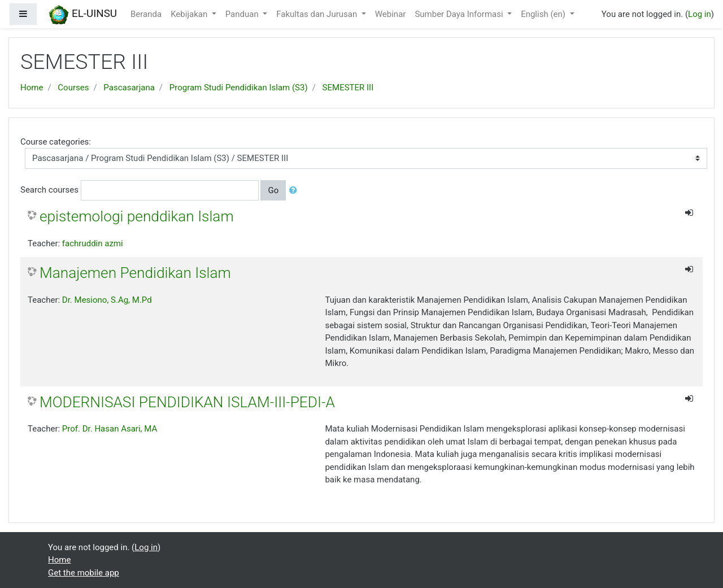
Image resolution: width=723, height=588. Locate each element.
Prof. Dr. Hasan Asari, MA (110, 429)
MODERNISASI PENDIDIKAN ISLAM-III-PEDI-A (187, 402)
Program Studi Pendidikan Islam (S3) (239, 88)
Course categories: (56, 142)
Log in (700, 14)
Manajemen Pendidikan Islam (135, 273)
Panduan (243, 14)
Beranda (146, 14)
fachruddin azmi (93, 243)
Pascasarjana (129, 88)
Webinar (391, 14)
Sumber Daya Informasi (460, 14)
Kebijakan (190, 14)
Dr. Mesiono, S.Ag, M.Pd (107, 300)
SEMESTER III (348, 88)
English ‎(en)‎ (544, 14)
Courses (73, 88)
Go (273, 190)
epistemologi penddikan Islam (137, 216)
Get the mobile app (84, 573)
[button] (295, 191)
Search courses (49, 190)
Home (32, 88)
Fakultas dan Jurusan (318, 14)
